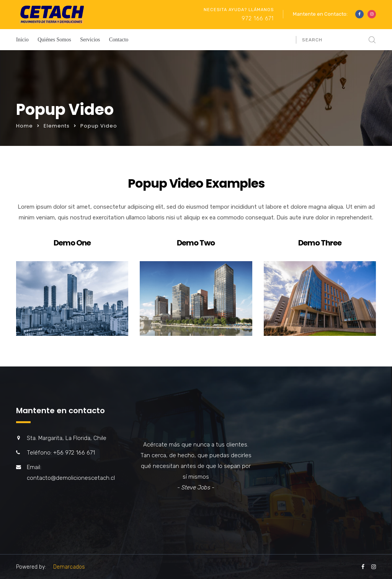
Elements (57, 126)
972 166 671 (258, 19)
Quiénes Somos (54, 40)
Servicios (90, 40)
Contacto (119, 40)
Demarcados (69, 567)
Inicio (22, 40)
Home (24, 126)
